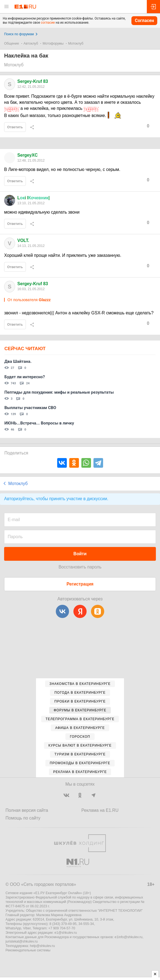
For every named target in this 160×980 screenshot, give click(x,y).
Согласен (144, 21)
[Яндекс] (80, 611)
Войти (80, 554)
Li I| (34, 198)
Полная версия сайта (27, 810)
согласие (48, 23)
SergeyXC (27, 155)
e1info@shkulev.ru (129, 937)
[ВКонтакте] (62, 611)
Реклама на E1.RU (100, 810)
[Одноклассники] (98, 611)
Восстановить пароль (80, 567)
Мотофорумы (53, 43)
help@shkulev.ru (42, 946)
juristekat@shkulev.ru (22, 941)
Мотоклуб (76, 43)
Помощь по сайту (23, 818)
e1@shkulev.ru (66, 933)
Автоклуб (31, 43)
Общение (12, 43)
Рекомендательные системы (28, 950)
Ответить (15, 127)
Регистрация (80, 584)
